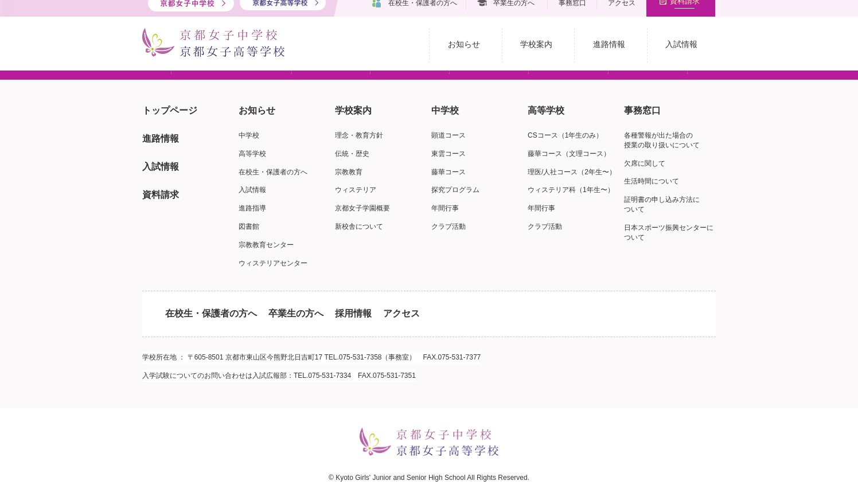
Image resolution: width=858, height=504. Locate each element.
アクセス (401, 313)
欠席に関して (645, 163)
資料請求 (161, 195)
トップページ (170, 110)
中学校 (249, 135)
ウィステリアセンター (273, 263)
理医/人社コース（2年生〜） (572, 172)
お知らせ (257, 110)
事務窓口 (642, 110)
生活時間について (652, 181)
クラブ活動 (448, 226)
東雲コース (448, 154)
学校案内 (353, 110)
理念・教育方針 (359, 135)
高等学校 (252, 154)
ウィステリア (356, 190)
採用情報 (353, 313)
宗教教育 (349, 172)
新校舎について (359, 226)
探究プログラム (455, 190)
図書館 (249, 226)
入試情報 (161, 167)
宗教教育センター (266, 245)
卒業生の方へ (296, 313)
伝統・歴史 (352, 154)
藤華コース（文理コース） (569, 154)
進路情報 (161, 138)
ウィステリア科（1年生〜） (571, 190)
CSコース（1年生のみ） (565, 135)
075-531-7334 (329, 376)
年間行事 (445, 208)
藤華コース (448, 172)
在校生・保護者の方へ (273, 172)
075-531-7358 (360, 357)
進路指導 (252, 208)
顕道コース (448, 135)
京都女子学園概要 (362, 208)
